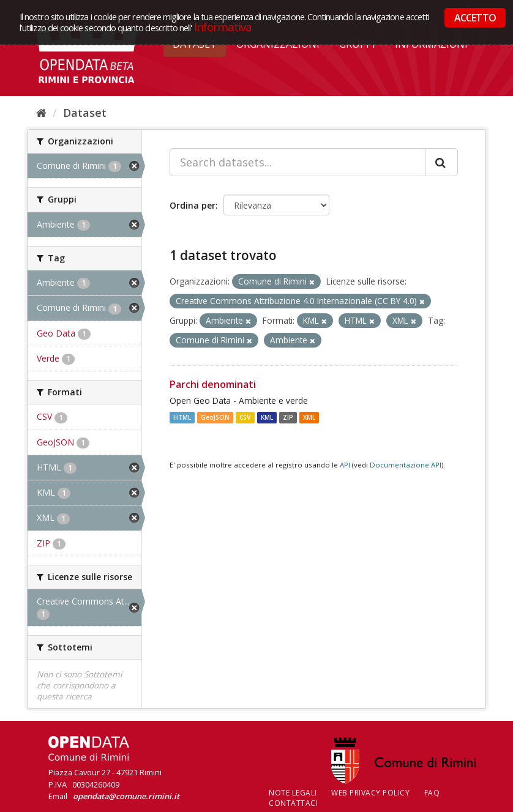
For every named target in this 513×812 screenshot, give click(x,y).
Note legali (293, 793)
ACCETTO (475, 18)
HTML (182, 417)
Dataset (85, 113)
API (345, 465)
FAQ (432, 793)
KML (267, 417)
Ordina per (193, 205)
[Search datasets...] (298, 162)
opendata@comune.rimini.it (126, 796)
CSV (245, 417)
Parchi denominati (213, 384)
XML (309, 417)
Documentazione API (406, 465)
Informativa (223, 27)
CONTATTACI (293, 803)
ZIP (288, 417)
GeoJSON (215, 417)
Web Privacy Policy (370, 793)
